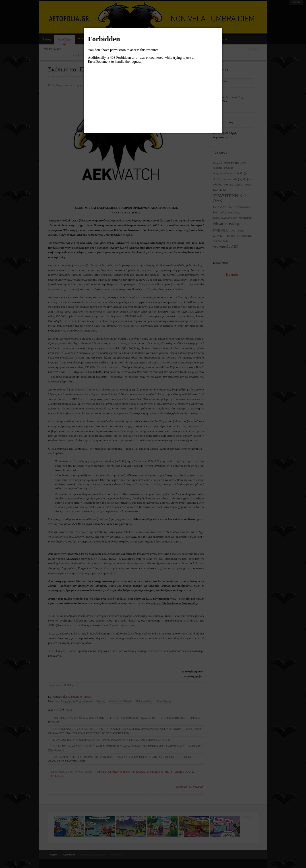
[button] (222, 28)
